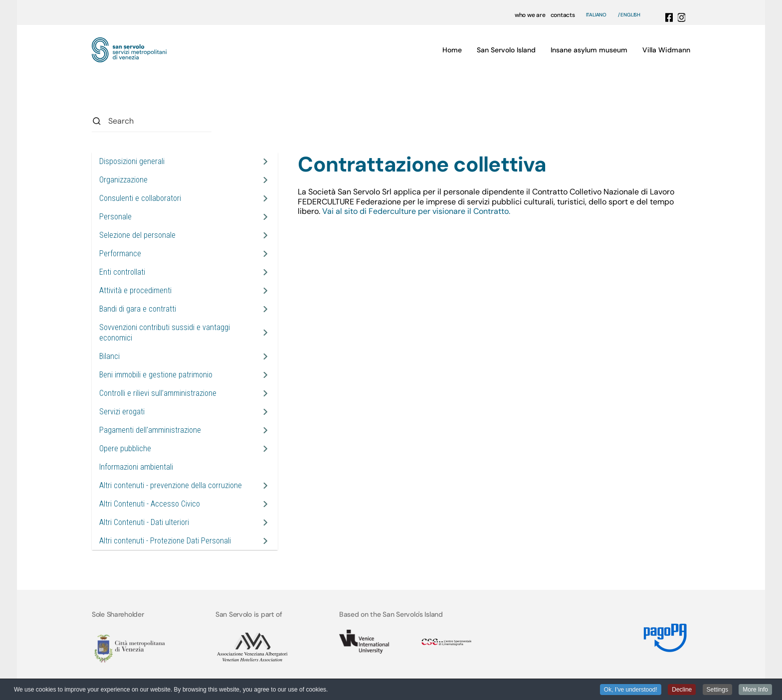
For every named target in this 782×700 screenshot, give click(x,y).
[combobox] (152, 121)
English (630, 15)
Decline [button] (682, 690)
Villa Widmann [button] (666, 50)
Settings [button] (717, 690)
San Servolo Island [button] (506, 50)
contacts (563, 15)
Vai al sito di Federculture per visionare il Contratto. (417, 211)
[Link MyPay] (663, 634)
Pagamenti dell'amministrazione (150, 430)
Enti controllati (122, 272)
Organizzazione (123, 180)
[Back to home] (129, 50)
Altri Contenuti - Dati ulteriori (144, 522)
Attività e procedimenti (135, 290)
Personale (115, 217)
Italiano (596, 15)
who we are (530, 15)
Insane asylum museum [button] (589, 50)
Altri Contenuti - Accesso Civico (150, 504)
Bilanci (109, 356)
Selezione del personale (137, 235)
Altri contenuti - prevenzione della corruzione (171, 485)
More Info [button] (755, 690)
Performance (120, 254)
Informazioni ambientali (136, 467)
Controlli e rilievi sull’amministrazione (158, 393)
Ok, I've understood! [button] (631, 690)
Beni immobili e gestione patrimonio (156, 375)
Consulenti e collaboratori (140, 198)
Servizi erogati (122, 412)
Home (452, 50)
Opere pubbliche (125, 448)
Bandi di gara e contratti (138, 309)
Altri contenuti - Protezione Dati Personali (165, 541)
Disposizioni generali (132, 161)
